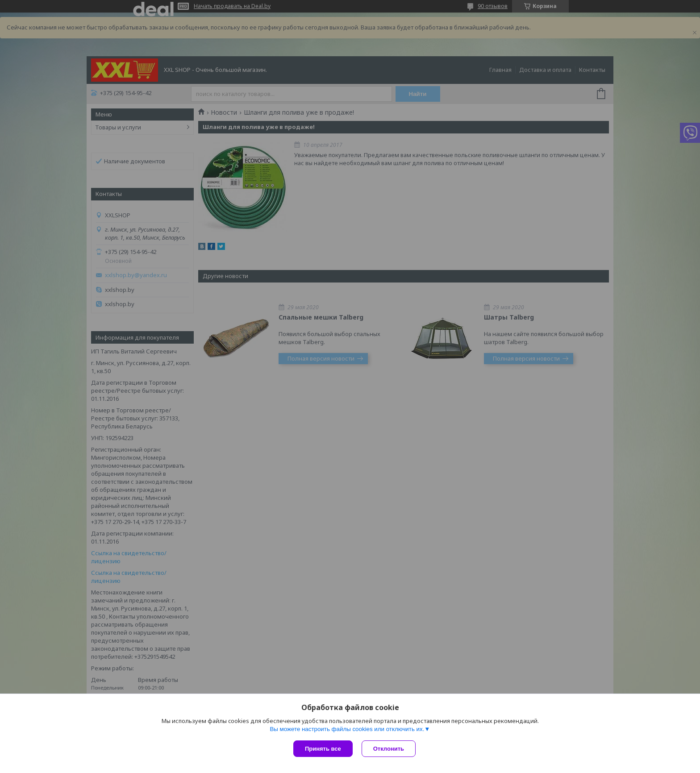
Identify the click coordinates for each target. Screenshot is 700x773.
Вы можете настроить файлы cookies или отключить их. (347, 729)
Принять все (323, 749)
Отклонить (389, 749)
